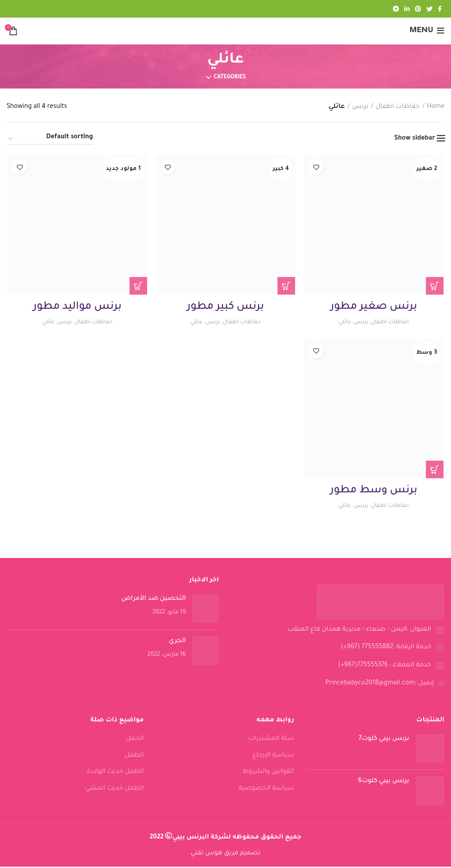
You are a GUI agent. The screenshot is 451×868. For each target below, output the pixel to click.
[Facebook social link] (440, 9)
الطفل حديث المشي (114, 790)
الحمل (135, 740)
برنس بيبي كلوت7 (384, 740)
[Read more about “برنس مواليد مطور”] (138, 286)
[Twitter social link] (429, 9)
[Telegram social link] (396, 9)
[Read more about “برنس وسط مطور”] (436, 471)
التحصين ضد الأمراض (154, 600)
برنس (360, 107)
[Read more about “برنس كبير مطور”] (287, 286)
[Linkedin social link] (407, 9)
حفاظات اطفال (398, 107)
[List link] (338, 632)
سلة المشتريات (271, 740)
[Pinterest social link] (418, 9)
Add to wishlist (316, 167)
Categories (230, 78)
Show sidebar (415, 139)
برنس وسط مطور (374, 492)
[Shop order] (50, 139)
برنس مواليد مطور (77, 307)
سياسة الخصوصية (266, 790)
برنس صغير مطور (375, 307)
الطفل (134, 757)
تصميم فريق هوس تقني (225, 855)
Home (436, 107)
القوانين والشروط (268, 773)
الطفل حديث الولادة (115, 773)
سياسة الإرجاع (273, 757)
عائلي (343, 323)
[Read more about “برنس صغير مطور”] (436, 286)
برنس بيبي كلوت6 (384, 783)
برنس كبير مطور (225, 307)
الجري (177, 643)
